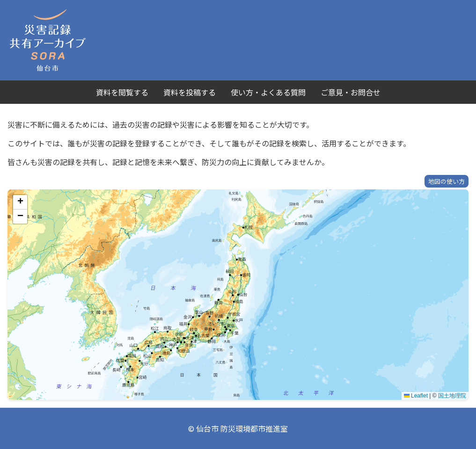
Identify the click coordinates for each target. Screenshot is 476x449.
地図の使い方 (447, 181)
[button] (20, 202)
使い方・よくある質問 (268, 92)
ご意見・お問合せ (351, 92)
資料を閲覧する (122, 92)
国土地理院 (452, 396)
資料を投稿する (190, 92)
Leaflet (416, 396)
